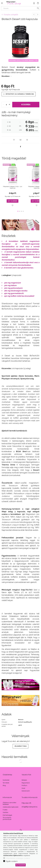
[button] (14, 140)
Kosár (23, 788)
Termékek (6, 783)
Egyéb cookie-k (12, 861)
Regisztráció (26, 783)
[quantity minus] (3, 105)
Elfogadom (21, 865)
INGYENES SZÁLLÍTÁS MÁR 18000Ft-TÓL (23, 60)
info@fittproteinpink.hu (30, 807)
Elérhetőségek (7, 815)
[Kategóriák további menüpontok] (2, 3)
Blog (4, 785)
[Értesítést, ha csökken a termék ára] (19, 94)
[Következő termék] (38, 15)
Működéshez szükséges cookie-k (18, 858)
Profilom (24, 785)
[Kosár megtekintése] (38, 3)
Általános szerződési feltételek (9, 803)
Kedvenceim (26, 791)
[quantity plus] (9, 105)
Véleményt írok (20, 746)
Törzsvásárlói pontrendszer (7, 818)
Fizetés (5, 810)
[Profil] (34, 3)
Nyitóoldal (6, 780)
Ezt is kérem (13, 201)
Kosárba (26, 105)
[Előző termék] (34, 15)
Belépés (24, 780)
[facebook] (21, 147)
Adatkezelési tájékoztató (11, 807)
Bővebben (6, 76)
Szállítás (5, 812)
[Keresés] (20, 8)
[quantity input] (6, 105)
